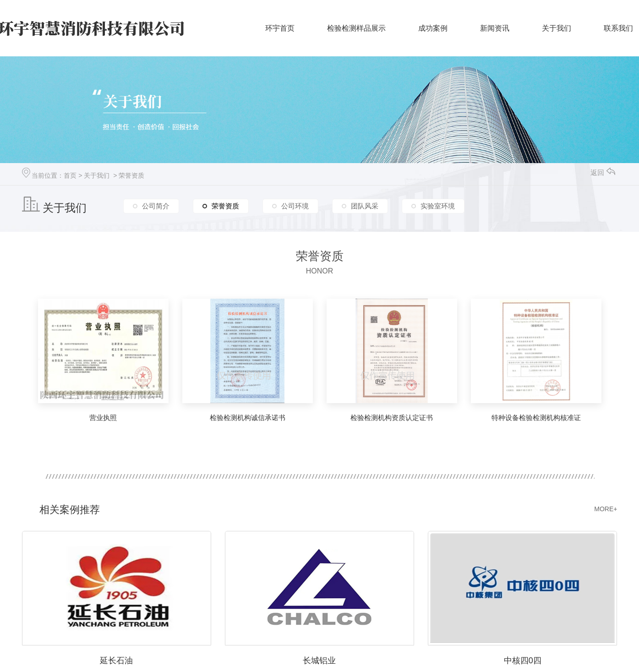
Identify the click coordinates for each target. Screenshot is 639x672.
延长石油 (116, 661)
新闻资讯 (495, 28)
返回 (603, 172)
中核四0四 (523, 661)
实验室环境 (438, 206)
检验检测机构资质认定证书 (392, 418)
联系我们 (618, 28)
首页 (70, 175)
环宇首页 (280, 28)
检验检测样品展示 (356, 28)
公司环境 (295, 206)
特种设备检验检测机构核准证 (536, 418)
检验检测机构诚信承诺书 (248, 418)
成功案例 (433, 28)
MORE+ (606, 509)
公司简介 (156, 206)
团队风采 (365, 206)
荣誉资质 (131, 175)
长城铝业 (319, 661)
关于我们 (557, 28)
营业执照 (103, 418)
